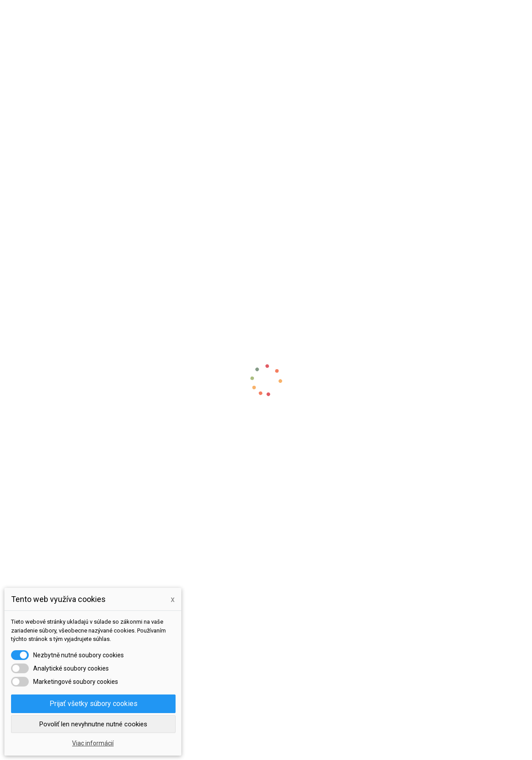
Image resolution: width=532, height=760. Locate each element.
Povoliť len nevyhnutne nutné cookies (93, 724)
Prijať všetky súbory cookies (94, 704)
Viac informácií (93, 743)
